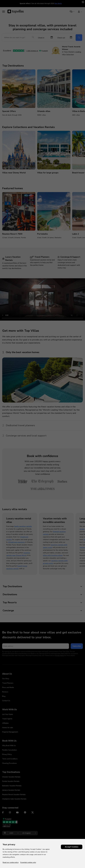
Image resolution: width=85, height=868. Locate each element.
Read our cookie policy (11, 862)
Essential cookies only (28, 862)
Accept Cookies (72, 847)
